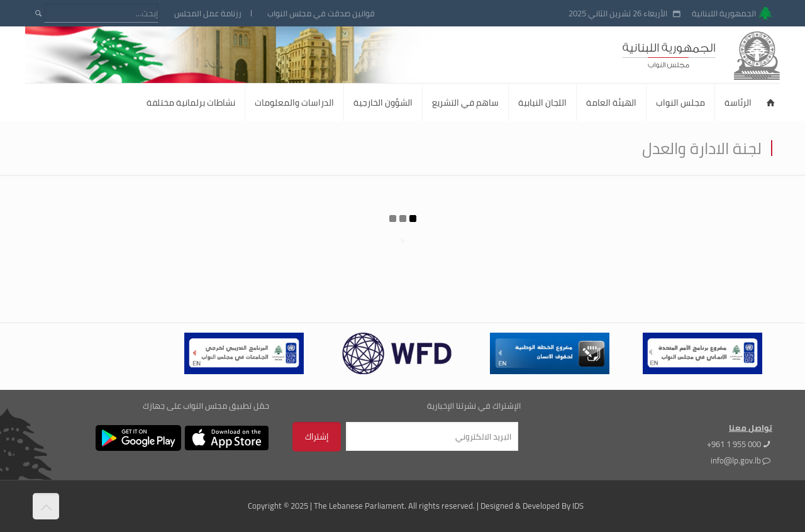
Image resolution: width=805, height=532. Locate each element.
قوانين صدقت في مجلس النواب (321, 14)
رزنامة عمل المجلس (208, 14)
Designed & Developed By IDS (532, 506)
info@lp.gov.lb (736, 460)
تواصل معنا (751, 428)
